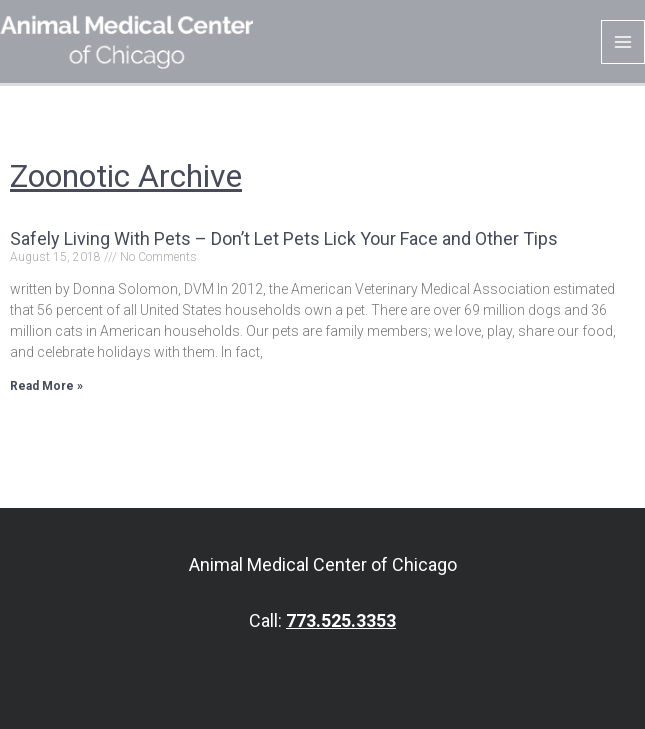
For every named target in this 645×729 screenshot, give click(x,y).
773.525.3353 (341, 620)
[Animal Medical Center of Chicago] (126, 41)
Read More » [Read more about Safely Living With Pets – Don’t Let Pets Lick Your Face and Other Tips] (46, 386)
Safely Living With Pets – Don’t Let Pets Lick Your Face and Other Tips (284, 238)
